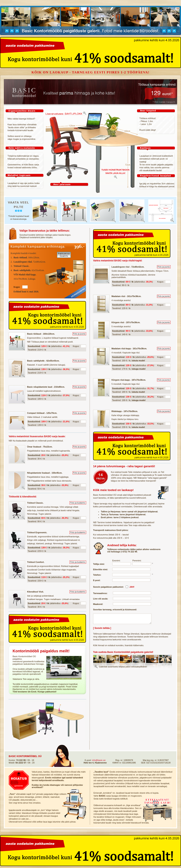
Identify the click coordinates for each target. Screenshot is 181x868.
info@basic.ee (99, 760)
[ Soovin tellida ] (102, 628)
